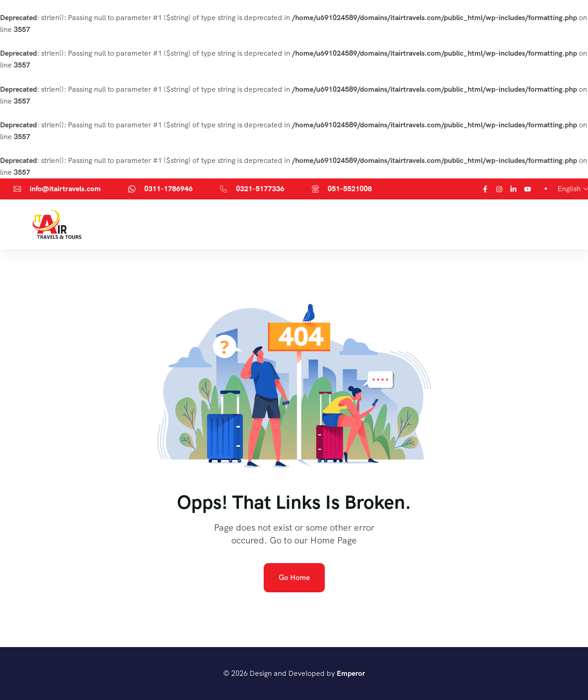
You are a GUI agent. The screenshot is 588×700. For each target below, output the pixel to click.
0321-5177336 (260, 189)
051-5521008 (350, 189)
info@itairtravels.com (65, 189)
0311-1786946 (168, 189)
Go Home (294, 577)
